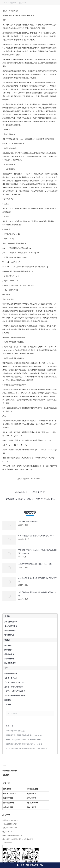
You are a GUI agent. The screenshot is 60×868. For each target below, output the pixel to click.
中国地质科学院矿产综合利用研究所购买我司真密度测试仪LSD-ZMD (37, 552)
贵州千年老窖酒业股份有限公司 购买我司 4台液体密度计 (38, 594)
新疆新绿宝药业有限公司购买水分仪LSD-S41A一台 (24, 735)
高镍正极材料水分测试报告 (28, 522)
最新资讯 (13, 3)
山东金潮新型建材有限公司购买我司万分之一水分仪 (37, 536)
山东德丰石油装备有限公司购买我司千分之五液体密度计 (37, 580)
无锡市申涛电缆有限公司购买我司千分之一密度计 (36, 564)
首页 (6, 3)
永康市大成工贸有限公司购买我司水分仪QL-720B (23, 740)
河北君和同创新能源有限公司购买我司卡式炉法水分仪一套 (26, 748)
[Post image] (9, 525)
